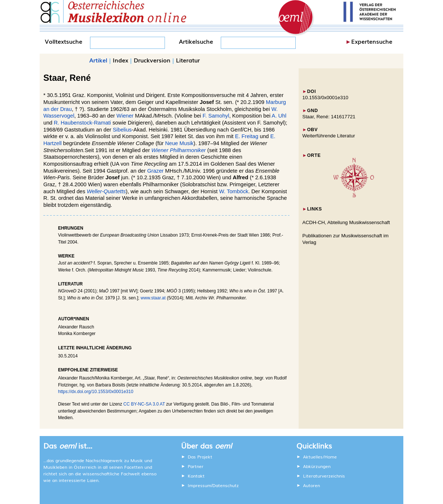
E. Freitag (247, 136)
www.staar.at (153, 298)
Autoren (311, 485)
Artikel (98, 60)
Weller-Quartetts (106, 191)
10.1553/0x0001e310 (325, 98)
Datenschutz (226, 485)
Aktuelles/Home (320, 457)
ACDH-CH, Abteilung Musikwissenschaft (346, 222)
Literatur (188, 60)
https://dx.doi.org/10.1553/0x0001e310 (96, 392)
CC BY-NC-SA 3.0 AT (144, 404)
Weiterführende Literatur (329, 136)
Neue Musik (179, 143)
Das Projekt (200, 457)
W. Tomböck (234, 191)
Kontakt (196, 476)
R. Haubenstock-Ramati (83, 123)
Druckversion (152, 60)
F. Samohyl (216, 116)
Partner (196, 466)
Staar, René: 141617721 (329, 117)
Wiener (125, 116)
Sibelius (122, 130)
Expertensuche (372, 41)
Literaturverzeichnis (324, 476)
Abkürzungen (317, 466)
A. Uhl (279, 116)
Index (120, 60)
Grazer (156, 171)
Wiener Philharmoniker (179, 150)
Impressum (199, 485)
